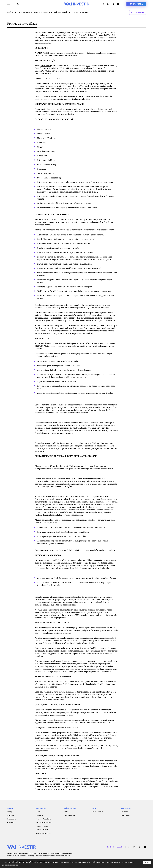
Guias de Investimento (43, 833)
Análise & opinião (62, 12)
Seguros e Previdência (43, 819)
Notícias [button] (12, 12)
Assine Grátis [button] (138, 12)
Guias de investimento (43, 12)
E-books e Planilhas (80, 12)
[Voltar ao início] (76, 4)
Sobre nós (124, 812)
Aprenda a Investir (42, 830)
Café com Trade (70, 815)
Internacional (12, 819)
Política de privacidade (115, 847)
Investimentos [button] (25, 12)
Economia (11, 823)
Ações (38, 812)
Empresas (11, 815)
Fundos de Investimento (44, 823)
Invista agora (136, 4)
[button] (9, 4)
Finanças (10, 812)
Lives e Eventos (98, 812)
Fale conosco (126, 815)
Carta (66, 812)
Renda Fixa (39, 815)
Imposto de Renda (42, 826)
